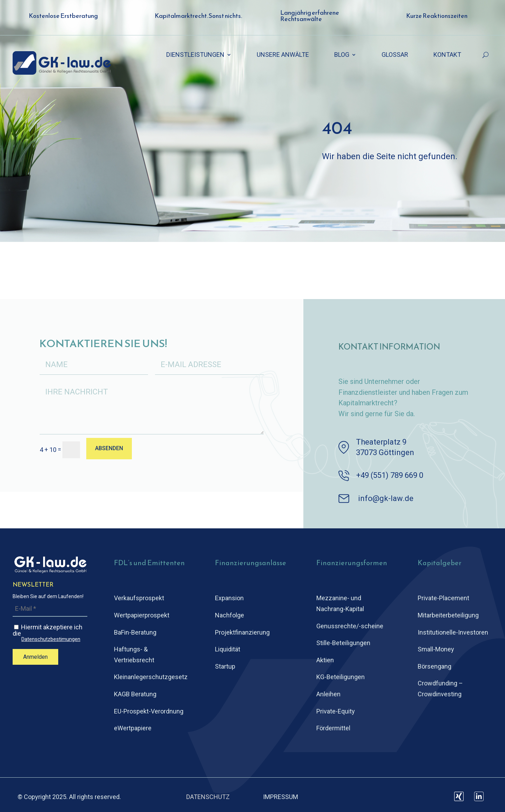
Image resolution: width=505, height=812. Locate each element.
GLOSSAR (395, 55)
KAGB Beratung (135, 694)
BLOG (342, 55)
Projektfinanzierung (242, 632)
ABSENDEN (110, 449)
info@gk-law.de (386, 498)
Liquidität (228, 649)
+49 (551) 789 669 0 (390, 475)
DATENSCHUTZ (208, 797)
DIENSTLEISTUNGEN (195, 55)
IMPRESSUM (281, 797)
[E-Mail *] (50, 609)
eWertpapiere (133, 728)
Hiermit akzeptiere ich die (50, 633)
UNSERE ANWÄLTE (283, 55)
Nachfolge (230, 615)
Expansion (229, 598)
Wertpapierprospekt (142, 615)
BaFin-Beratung (135, 632)
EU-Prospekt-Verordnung (149, 711)
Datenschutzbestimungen (51, 639)
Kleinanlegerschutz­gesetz (151, 677)
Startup (225, 666)
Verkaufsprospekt (139, 598)
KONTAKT (447, 55)
